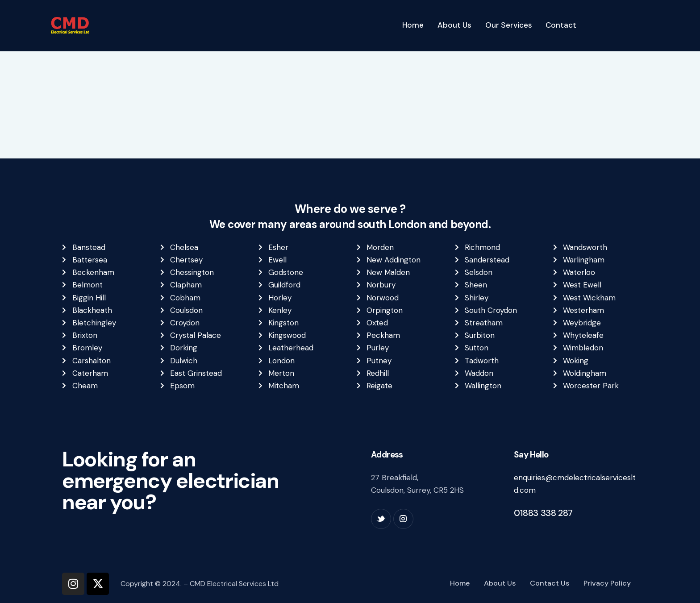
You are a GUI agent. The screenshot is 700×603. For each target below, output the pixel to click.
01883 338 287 (543, 513)
